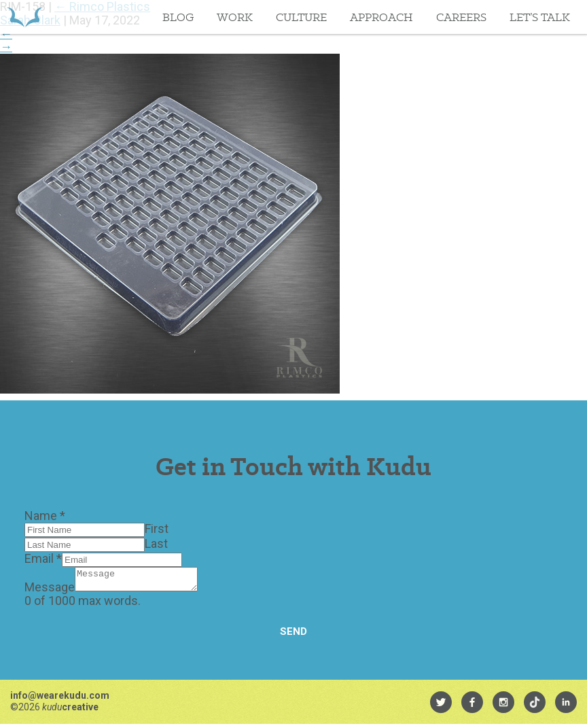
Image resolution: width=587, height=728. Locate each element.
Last (156, 543)
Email (43, 558)
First (157, 528)
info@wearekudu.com (60, 699)
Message (50, 591)
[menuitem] (441, 706)
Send (293, 636)
